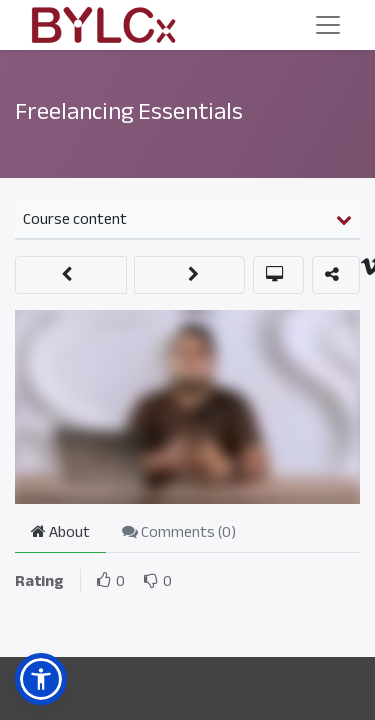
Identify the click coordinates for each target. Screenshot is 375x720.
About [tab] (60, 532)
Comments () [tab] (179, 532)
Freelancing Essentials (129, 111)
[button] (71, 275)
